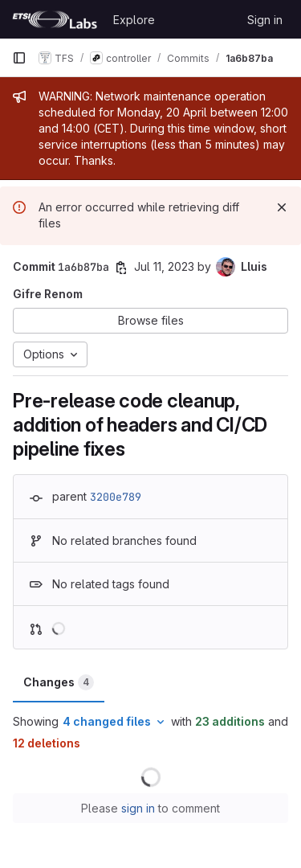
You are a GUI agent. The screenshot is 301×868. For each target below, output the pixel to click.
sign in (138, 808)
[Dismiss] (282, 207)
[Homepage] (55, 19)
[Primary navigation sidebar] (19, 58)
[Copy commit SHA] (121, 268)
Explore (134, 20)
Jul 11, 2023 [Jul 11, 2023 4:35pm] (164, 266)
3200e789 (116, 497)
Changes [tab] (59, 682)
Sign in (265, 20)
